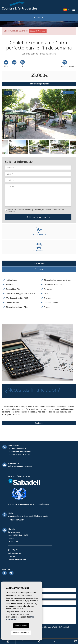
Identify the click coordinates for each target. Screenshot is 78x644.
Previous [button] (4, 114)
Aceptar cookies (21, 626)
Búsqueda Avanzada (38, 31)
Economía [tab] (39, 269)
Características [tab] (39, 263)
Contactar (39, 423)
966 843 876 (22, 449)
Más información (17, 520)
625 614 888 (27, 452)
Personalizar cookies (21, 633)
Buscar (39, 17)
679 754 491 (26, 455)
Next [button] (74, 114)
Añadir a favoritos (69, 64)
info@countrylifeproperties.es (20, 466)
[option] (39, 114)
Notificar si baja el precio (39, 84)
